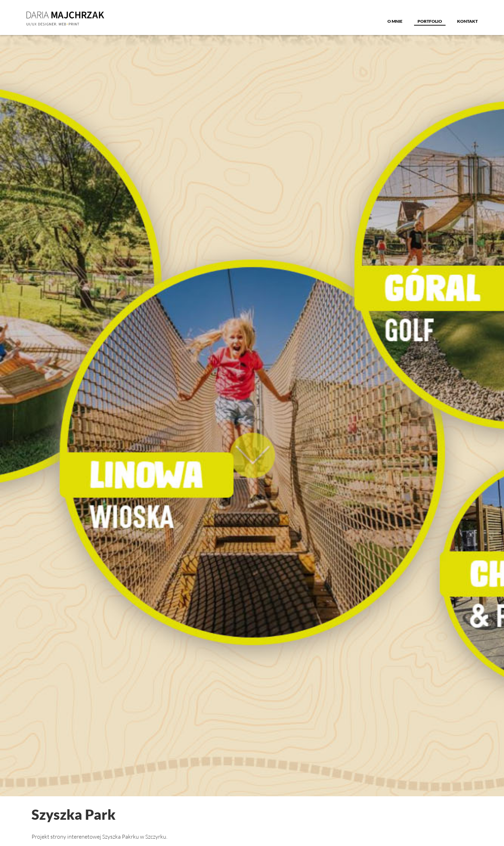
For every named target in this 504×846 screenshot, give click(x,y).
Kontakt (467, 21)
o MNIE (395, 21)
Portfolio (430, 21)
